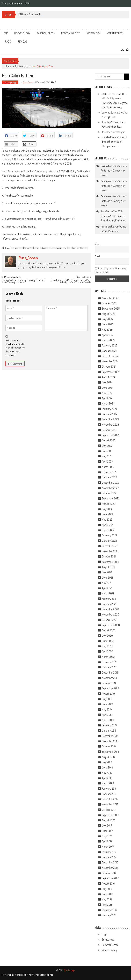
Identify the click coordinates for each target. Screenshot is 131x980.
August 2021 (108, 567)
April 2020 (107, 651)
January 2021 (109, 604)
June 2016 (107, 894)
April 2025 (107, 335)
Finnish (16, 248)
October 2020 (109, 620)
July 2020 (107, 636)
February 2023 (110, 472)
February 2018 (109, 789)
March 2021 (108, 593)
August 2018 (108, 757)
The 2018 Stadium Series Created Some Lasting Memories (113, 216)
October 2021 (109, 556)
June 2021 (107, 578)
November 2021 (110, 551)
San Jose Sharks (79, 248)
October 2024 (109, 367)
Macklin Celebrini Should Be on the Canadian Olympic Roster (114, 142)
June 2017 (107, 831)
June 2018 (107, 767)
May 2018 (107, 773)
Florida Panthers (30, 248)
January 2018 (109, 794)
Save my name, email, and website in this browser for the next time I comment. (15, 348)
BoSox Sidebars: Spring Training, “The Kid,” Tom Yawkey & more (24, 281)
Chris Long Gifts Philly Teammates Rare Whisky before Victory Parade (71, 281)
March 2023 (108, 467)
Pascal (104, 227)
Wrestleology (115, 33)
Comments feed (110, 945)
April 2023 (107, 461)
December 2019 (110, 673)
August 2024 (108, 377)
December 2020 (110, 609)
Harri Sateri (56, 248)
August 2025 (109, 314)
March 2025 (108, 340)
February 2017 (109, 852)
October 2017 (109, 810)
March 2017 (108, 847)
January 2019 (109, 731)
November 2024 (110, 361)
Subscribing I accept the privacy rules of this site (111, 270)
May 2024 (107, 393)
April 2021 (107, 588)
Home (5, 33)
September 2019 (110, 688)
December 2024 (110, 356)
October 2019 (109, 683)
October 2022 (109, 493)
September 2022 (111, 498)
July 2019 (107, 699)
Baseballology (46, 33)
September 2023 (111, 435)
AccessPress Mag (44, 975)
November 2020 (110, 614)
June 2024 (107, 388)
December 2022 (110, 483)
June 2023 (108, 451)
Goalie (44, 248)
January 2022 (109, 541)
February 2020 (110, 662)
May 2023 (107, 456)
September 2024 (111, 372)
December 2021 (110, 546)
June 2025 (108, 324)
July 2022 (107, 509)
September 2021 (110, 562)
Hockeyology (22, 33)
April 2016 (107, 905)
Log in (105, 934)
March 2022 (108, 530)
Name (97, 244)
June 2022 (108, 514)
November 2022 (110, 488)
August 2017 (108, 820)
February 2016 (109, 910)
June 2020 (108, 641)
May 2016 (107, 899)
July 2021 (107, 572)
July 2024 (107, 382)
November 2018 (110, 741)
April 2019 (107, 715)
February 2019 (109, 725)
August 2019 (108, 694)
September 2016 (110, 878)
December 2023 (110, 419)
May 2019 (107, 709)
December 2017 (110, 799)
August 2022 (109, 504)
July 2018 (107, 762)
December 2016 (110, 862)
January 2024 (109, 414)
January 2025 (109, 351)
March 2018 (108, 783)
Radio (8, 42)
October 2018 (109, 746)
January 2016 (109, 915)
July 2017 (107, 825)
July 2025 (107, 319)
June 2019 (107, 704)
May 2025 (107, 330)
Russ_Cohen (28, 82)
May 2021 (107, 583)
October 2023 (109, 430)
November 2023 (110, 425)
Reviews (23, 42)
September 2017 (110, 815)
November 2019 (110, 678)
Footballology (70, 33)
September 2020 (111, 625)
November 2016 (110, 868)
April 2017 (107, 841)
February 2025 (110, 345)
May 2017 (107, 836)
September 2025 (111, 309)
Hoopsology (93, 33)
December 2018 (110, 736)
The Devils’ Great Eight (113, 132)
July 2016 (107, 889)
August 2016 (108, 884)
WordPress (21, 975)
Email (97, 256)
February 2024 (109, 409)
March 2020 (108, 657)
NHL (67, 248)
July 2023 (107, 446)
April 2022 (107, 525)
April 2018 (107, 778)
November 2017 (110, 804)
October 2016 (109, 873)
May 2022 (107, 520)
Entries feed (108, 939)
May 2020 (107, 646)
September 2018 (110, 752)
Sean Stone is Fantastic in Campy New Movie (114, 170)
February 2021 (109, 599)
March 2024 (108, 403)
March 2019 (108, 720)
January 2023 (109, 477)
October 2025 (109, 303)
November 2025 (110, 298)
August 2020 (109, 630)
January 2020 (110, 667)
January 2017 (109, 857)
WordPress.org (109, 950)
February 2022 (110, 535)
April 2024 (107, 398)
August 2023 (109, 440)
